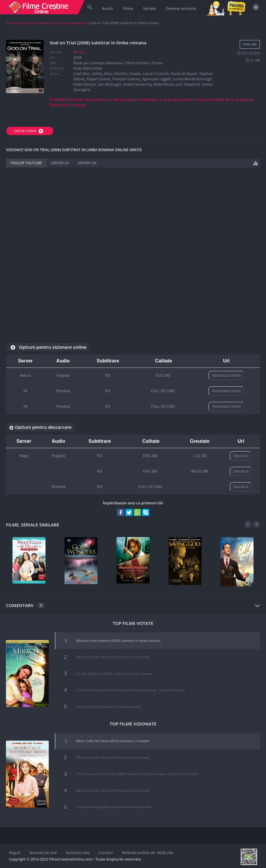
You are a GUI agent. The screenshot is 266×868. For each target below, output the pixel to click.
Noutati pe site (43, 853)
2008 (77, 58)
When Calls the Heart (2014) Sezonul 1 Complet (113, 657)
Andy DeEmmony (88, 68)
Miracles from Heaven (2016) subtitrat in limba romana (118, 641)
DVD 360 (163, 376)
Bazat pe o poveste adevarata (64, 23)
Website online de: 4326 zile (148, 853)
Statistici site (78, 853)
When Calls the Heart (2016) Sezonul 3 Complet (113, 791)
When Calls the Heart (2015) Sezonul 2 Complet (113, 758)
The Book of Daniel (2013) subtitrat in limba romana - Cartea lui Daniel (130, 690)
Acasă (107, 8)
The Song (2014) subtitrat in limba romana (109, 707)
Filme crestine (137, 63)
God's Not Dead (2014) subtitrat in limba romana (113, 807)
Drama (158, 63)
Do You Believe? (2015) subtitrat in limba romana (114, 674)
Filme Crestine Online (22, 23)
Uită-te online (29, 131)
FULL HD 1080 (163, 391)
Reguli (15, 853)
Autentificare (256, 7)
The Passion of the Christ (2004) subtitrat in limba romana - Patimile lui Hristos (137, 774)
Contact (106, 853)
